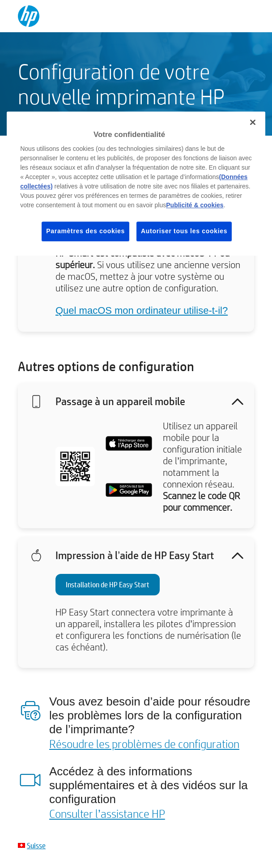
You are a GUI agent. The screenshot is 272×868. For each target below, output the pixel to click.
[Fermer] (253, 122)
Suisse (36, 845)
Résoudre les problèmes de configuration (144, 744)
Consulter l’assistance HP (107, 813)
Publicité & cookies (195, 205)
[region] (136, 184)
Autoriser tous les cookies (184, 231)
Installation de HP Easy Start (108, 584)
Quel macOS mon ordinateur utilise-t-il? (142, 310)
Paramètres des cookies (85, 231)
